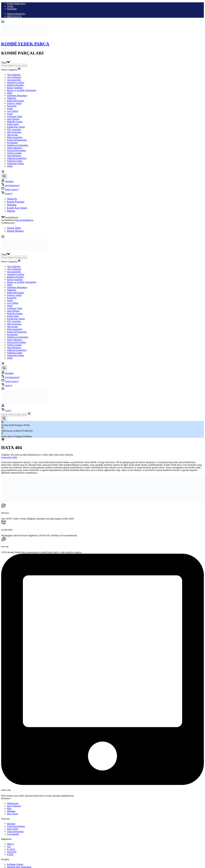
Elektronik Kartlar (15, 101)
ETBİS (10, 854)
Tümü (10, 166)
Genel (10, 114)
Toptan (10, 6)
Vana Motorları (14, 156)
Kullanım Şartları (15, 864)
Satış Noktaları (14, 806)
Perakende (12, 9)
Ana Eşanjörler (14, 80)
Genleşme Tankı (15, 116)
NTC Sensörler (14, 129)
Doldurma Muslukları (17, 96)
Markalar (12, 205)
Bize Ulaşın (12, 814)
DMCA (10, 844)
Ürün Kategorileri (15, 831)
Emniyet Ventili (14, 103)
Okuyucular (13, 135)
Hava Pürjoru (13, 119)
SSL (9, 847)
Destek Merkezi (15, 231)
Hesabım (11, 824)
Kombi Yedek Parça (16, 4)
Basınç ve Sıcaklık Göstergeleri (22, 90)
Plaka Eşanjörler (15, 137)
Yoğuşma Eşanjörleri (17, 158)
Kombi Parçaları (16, 202)
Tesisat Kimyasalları (17, 150)
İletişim (11, 211)
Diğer (10, 93)
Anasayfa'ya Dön (9, 457)
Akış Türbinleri (14, 77)
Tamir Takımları (15, 148)
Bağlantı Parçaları (15, 85)
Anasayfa (12, 199)
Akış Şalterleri (14, 75)
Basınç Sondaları (15, 88)
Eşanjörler (12, 106)
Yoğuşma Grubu (15, 161)
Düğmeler (12, 98)
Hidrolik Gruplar (15, 122)
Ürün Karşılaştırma (16, 826)
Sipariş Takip (14, 228)
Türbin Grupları (14, 153)
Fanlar (10, 109)
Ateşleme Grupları (16, 82)
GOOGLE (12, 852)
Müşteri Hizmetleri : (17, 14)
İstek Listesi (13, 829)
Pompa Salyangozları (17, 140)
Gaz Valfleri (13, 111)
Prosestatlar (12, 143)
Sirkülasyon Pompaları (18, 145)
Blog (9, 809)
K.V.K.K (11, 849)
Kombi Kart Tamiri (16, 127)
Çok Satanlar (13, 834)
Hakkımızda (13, 803)
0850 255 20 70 (14, 16)
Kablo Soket (13, 124)
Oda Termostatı (14, 132)
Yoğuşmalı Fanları (16, 163)
